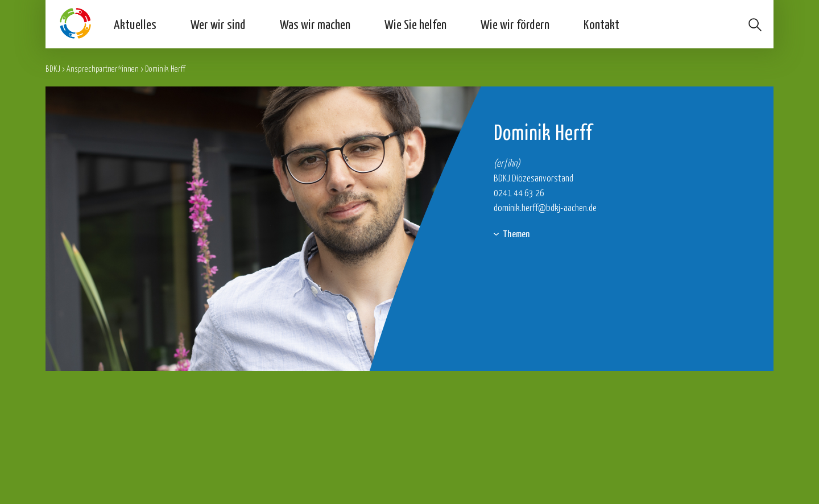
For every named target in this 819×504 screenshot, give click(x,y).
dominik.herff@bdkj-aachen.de (545, 207)
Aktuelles (135, 24)
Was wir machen (315, 24)
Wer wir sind (218, 24)
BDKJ (53, 69)
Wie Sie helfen (415, 24)
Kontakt (601, 24)
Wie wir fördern (515, 24)
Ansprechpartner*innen (103, 69)
